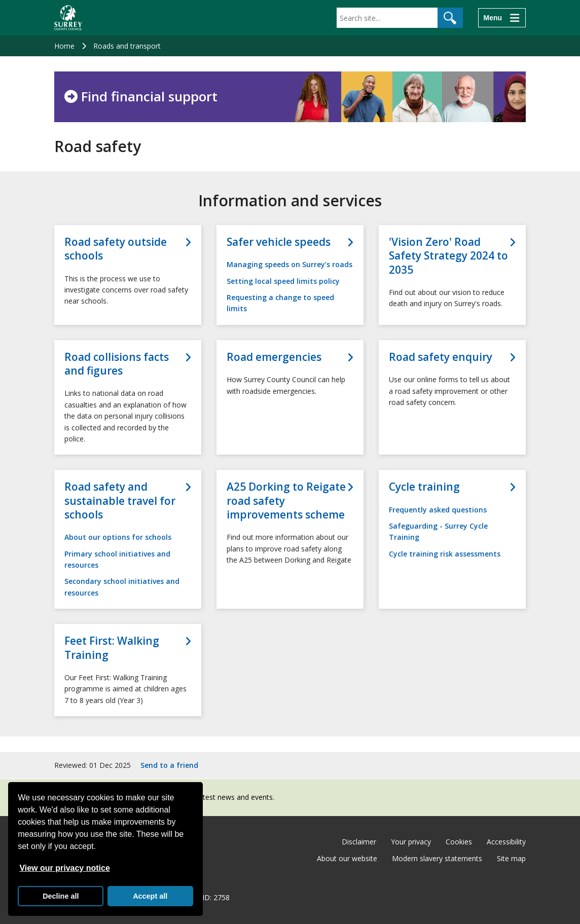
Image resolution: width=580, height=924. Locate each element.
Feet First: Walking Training (112, 648)
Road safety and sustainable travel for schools (120, 501)
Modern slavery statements (437, 858)
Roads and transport (127, 46)
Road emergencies (274, 357)
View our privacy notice (64, 868)
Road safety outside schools (116, 249)
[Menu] (502, 18)
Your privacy (411, 842)
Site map (511, 858)
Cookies (459, 842)
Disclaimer (359, 842)
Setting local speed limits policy (283, 281)
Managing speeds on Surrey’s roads (289, 264)
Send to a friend (169, 765)
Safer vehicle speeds (279, 242)
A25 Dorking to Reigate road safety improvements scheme (286, 501)
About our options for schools (118, 537)
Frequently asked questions (438, 510)
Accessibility (506, 842)
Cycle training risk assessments (445, 554)
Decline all (61, 896)
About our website (347, 858)
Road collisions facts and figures (117, 364)
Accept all (150, 896)
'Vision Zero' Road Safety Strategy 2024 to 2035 (448, 256)
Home (64, 46)
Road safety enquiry (441, 357)
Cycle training (424, 487)
